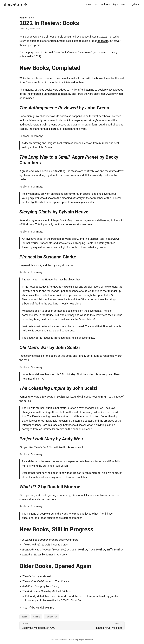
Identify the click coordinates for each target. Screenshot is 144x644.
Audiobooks (51, 617)
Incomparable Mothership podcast (47, 94)
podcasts (103, 41)
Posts (31, 18)
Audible (37, 617)
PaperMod (89, 640)
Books (24, 617)
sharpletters (13, 4)
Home (23, 18)
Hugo (81, 640)
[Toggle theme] (26, 4)
